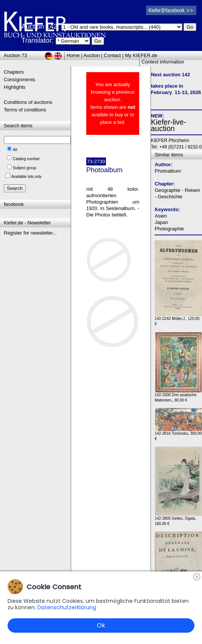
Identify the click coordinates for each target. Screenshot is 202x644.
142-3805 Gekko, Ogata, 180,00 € (178, 519)
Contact (113, 55)
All (15, 150)
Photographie (169, 229)
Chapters (14, 72)
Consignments (19, 80)
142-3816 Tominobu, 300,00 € (178, 434)
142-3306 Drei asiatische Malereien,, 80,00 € (178, 396)
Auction (92, 55)
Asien (161, 216)
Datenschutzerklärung (67, 607)
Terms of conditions (25, 110)
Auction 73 (15, 55)
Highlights (15, 87)
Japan (161, 222)
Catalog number (26, 159)
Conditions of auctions (28, 102)
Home (73, 55)
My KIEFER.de (141, 55)
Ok (101, 625)
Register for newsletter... (30, 233)
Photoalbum (168, 171)
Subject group (25, 168)
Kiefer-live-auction (169, 125)
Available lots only (26, 177)
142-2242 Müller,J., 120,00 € (178, 319)
